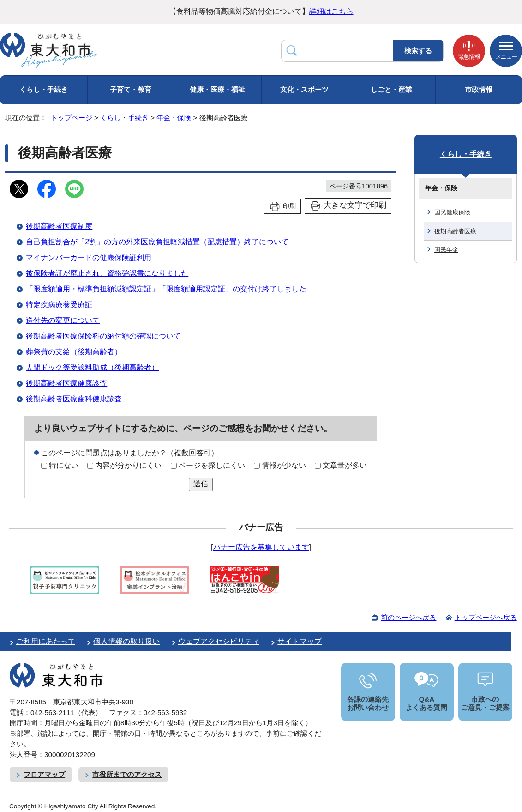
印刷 (289, 206)
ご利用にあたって (46, 641)
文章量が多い (345, 465)
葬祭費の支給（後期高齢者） (74, 352)
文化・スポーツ (304, 89)
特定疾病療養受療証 (59, 305)
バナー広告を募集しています (261, 547)
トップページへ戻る (486, 617)
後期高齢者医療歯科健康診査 (74, 399)
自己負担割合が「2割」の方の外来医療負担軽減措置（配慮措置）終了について (157, 242)
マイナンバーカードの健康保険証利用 (89, 258)
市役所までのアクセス (127, 774)
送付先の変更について (63, 320)
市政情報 (479, 89)
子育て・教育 (131, 89)
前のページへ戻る (408, 617)
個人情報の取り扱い (126, 641)
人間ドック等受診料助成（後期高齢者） (92, 367)
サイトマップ (300, 641)
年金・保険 (174, 118)
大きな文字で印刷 (355, 205)
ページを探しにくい (212, 465)
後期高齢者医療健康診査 (66, 383)
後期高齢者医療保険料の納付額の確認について (103, 336)
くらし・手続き (44, 89)
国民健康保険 (452, 212)
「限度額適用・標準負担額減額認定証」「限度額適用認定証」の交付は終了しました (166, 289)
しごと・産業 (391, 89)
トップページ (72, 118)
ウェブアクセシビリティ (219, 641)
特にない (64, 465)
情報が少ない (284, 465)
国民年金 (446, 250)
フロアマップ (44, 774)
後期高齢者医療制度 (59, 226)
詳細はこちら (331, 11)
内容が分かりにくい (128, 465)
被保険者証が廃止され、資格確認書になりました (107, 273)
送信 (201, 484)
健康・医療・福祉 (217, 89)
